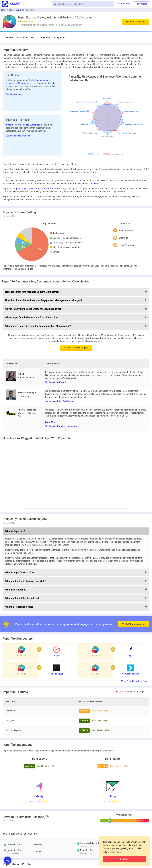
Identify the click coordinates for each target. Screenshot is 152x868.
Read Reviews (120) (101, 730)
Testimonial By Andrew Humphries (61, 426)
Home (4, 10)
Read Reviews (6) (100, 711)
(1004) (37, 22)
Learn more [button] (115, 852)
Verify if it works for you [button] (134, 617)
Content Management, (39, 80)
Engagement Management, (19, 83)
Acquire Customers (31, 125)
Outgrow (17, 189)
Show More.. (51, 422)
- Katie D (94, 184)
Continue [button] (124, 859)
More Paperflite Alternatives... (135, 681)
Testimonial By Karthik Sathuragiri (61, 401)
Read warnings (86, 846)
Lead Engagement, (41, 83)
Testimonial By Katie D (55, 382)
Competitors (44, 38)
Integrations (60, 38)
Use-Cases (22, 38)
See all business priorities (18, 136)
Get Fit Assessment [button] (136, 21)
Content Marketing (16, 10)
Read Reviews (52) (46, 766)
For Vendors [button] (141, 4)
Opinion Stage (35, 189)
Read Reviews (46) (119, 766)
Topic (24, 189)
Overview (9, 38)
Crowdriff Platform (51, 189)
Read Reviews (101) (101, 721)
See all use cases (14, 94)
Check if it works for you (76, 348)
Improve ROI (12, 125)
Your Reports (124, 4)
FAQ (33, 38)
